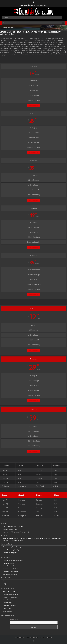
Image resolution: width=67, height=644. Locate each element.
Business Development (10, 597)
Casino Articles (7, 581)
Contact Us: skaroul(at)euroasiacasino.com (34, 5)
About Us (4, 523)
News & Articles (6, 578)
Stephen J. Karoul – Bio (10, 529)
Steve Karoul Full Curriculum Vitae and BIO (16, 532)
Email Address (14, 619)
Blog (4, 584)
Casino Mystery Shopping (11, 566)
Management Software (10, 575)
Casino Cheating (8, 600)
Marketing (4, 535)
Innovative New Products (10, 569)
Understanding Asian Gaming (12, 547)
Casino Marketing (7, 544)
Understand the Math (9, 591)
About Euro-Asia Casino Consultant (14, 526)
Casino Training (7, 608)
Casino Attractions (8, 563)
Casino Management (8, 588)
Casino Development (9, 606)
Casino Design (7, 603)
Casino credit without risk (10, 594)
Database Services (8, 611)
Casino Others (6, 557)
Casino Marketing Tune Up (11, 550)
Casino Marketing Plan (10, 553)
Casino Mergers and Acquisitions (13, 560)
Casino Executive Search (10, 572)
